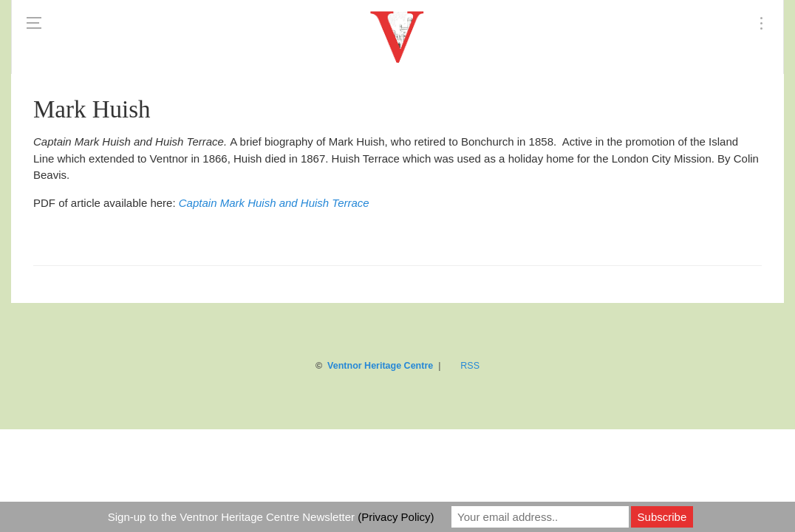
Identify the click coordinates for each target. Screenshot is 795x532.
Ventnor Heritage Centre (380, 366)
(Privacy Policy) (396, 517)
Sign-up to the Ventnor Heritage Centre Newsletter (271, 517)
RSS (470, 366)
